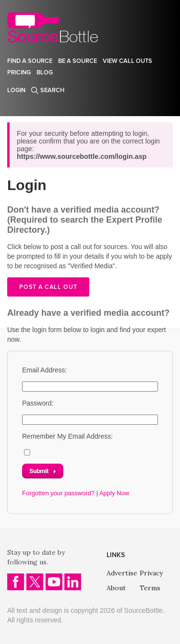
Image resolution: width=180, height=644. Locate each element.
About (116, 588)
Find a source (30, 61)
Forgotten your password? (58, 493)
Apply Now (114, 493)
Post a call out (48, 287)
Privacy (151, 573)
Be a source (78, 61)
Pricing (19, 72)
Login (16, 90)
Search (52, 90)
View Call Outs (127, 61)
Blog (45, 72)
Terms (150, 588)
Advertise (122, 573)
